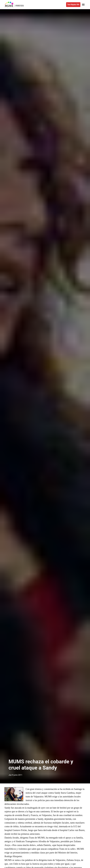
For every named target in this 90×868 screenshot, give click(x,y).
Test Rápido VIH (73, 5)
